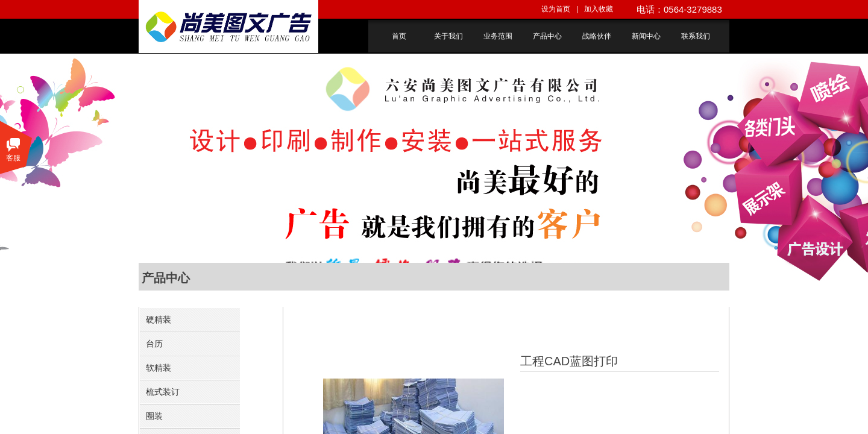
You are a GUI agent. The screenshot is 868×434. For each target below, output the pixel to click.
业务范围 (498, 36)
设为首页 (556, 9)
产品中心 (547, 36)
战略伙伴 (597, 36)
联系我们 (696, 36)
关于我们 (448, 36)
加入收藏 (599, 9)
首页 (399, 36)
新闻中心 (646, 36)
